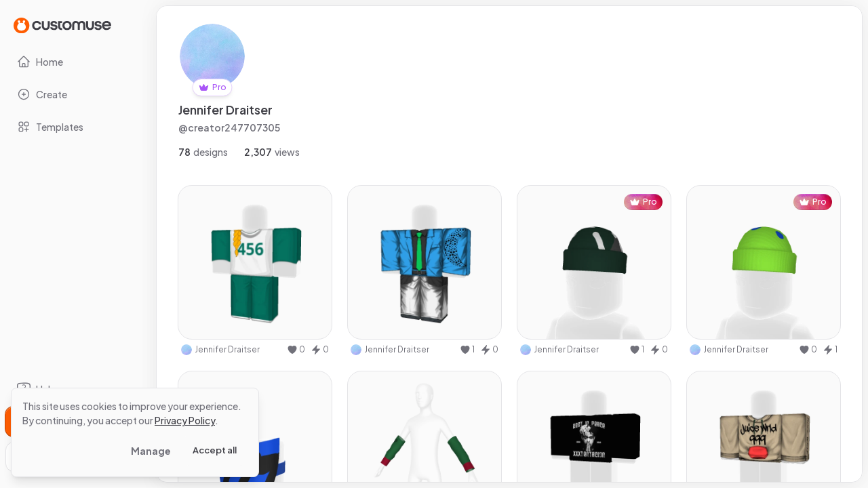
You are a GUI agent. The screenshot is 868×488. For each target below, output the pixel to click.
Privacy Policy (185, 420)
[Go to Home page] (62, 25)
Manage (151, 451)
